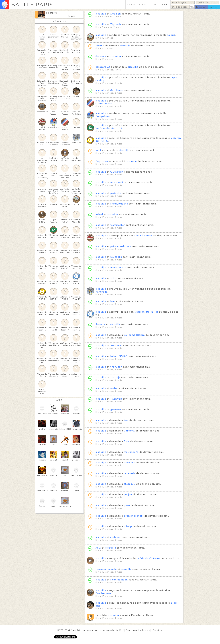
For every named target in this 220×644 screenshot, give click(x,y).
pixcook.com (104, 630)
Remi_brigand (119, 204)
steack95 (130, 484)
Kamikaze (101, 292)
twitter (214, 7)
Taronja (115, 377)
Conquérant (103, 116)
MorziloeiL (117, 182)
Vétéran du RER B (146, 312)
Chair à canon (143, 236)
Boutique (158, 630)
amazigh (115, 14)
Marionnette (118, 267)
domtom (101, 56)
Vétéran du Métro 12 (109, 128)
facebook (201, 7)
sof (112, 278)
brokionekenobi (134, 516)
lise (112, 301)
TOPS (154, 5)
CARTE (131, 5)
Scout (171, 35)
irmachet (129, 463)
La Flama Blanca (134, 335)
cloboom (116, 537)
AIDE (165, 5)
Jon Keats (117, 90)
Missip (128, 526)
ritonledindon (119, 580)
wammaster (118, 225)
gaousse (116, 409)
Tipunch (116, 24)
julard (100, 214)
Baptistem (102, 161)
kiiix (126, 420)
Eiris (127, 441)
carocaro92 (103, 67)
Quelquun (117, 172)
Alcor (99, 46)
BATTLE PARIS (32, 5)
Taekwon (116, 399)
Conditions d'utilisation (138, 630)
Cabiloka (129, 431)
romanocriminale (106, 569)
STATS (142, 5)
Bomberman (103, 593)
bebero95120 (119, 356)
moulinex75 (131, 452)
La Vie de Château (148, 558)
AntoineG (116, 346)
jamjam (128, 494)
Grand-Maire (104, 104)
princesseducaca (121, 246)
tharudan (116, 367)
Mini (98, 150)
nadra (114, 388)
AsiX (98, 548)
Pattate (100, 324)
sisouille (51, 13)
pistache (116, 193)
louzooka (116, 257)
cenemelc (130, 473)
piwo (127, 505)
